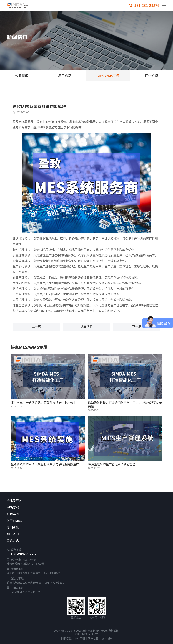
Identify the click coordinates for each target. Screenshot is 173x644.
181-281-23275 (147, 6)
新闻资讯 (90, 528)
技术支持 (107, 638)
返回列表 (86, 327)
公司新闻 (22, 76)
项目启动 (65, 76)
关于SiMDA (90, 521)
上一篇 (36, 327)
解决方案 (90, 508)
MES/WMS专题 (108, 76)
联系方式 (90, 541)
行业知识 (151, 76)
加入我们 (90, 534)
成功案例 (90, 514)
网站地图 (93, 638)
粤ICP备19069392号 (86, 634)
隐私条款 (66, 638)
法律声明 (80, 638)
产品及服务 (90, 501)
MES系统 (25, 122)
